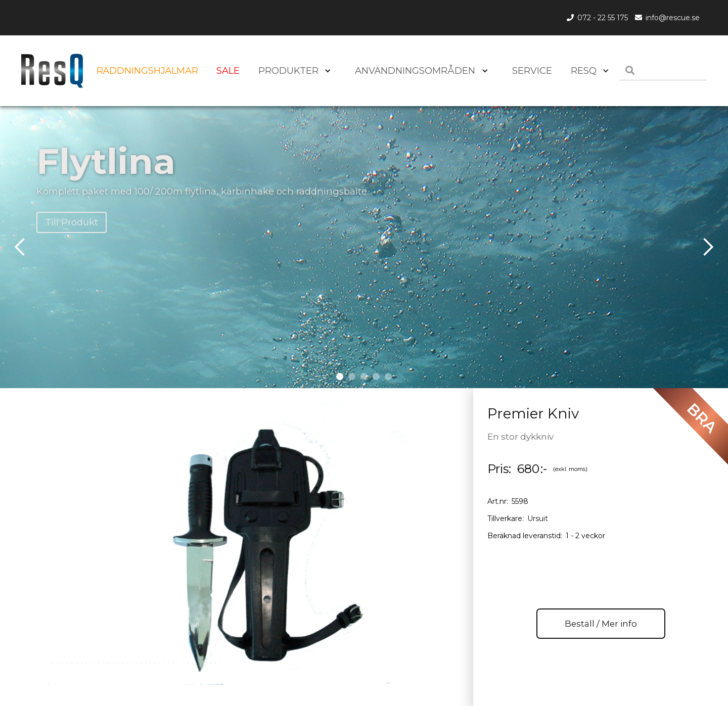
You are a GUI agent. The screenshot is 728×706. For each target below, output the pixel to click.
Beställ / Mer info (601, 624)
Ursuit (538, 519)
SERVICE (532, 71)
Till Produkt (72, 222)
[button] (588, 71)
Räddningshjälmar (147, 71)
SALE (228, 71)
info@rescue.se (673, 18)
